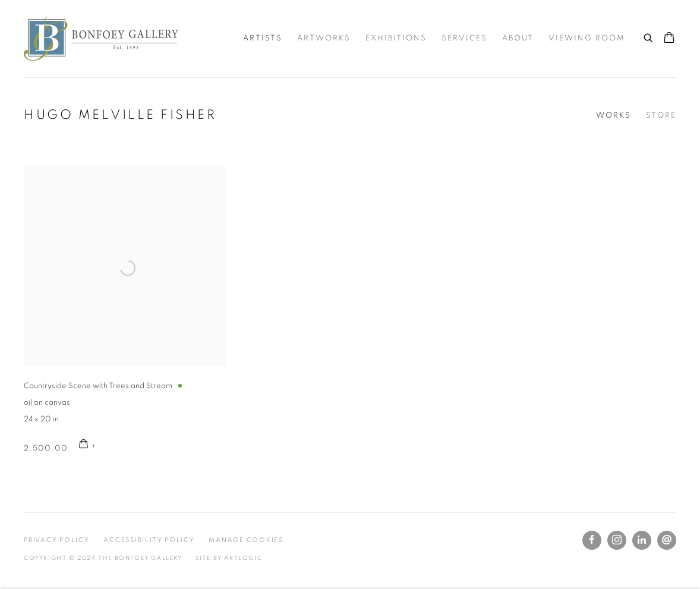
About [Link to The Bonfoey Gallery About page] (518, 38)
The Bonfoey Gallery (101, 39)
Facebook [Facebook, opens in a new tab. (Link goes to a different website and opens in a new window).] (592, 540)
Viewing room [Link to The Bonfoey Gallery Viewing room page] (587, 38)
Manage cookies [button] (246, 540)
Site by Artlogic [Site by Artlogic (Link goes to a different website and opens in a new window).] (229, 558)
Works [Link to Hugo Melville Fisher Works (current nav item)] (614, 116)
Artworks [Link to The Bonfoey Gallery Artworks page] (324, 38)
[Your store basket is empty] (669, 39)
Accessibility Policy (149, 540)
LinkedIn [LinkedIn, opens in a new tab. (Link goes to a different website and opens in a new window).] (642, 540)
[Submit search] (649, 36)
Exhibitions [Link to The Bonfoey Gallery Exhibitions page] (396, 38)
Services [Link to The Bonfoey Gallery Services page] (464, 38)
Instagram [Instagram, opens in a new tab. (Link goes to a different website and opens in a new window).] (617, 540)
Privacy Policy (57, 540)
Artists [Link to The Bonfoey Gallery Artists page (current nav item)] (263, 38)
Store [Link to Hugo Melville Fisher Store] (661, 116)
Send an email (667, 540)
